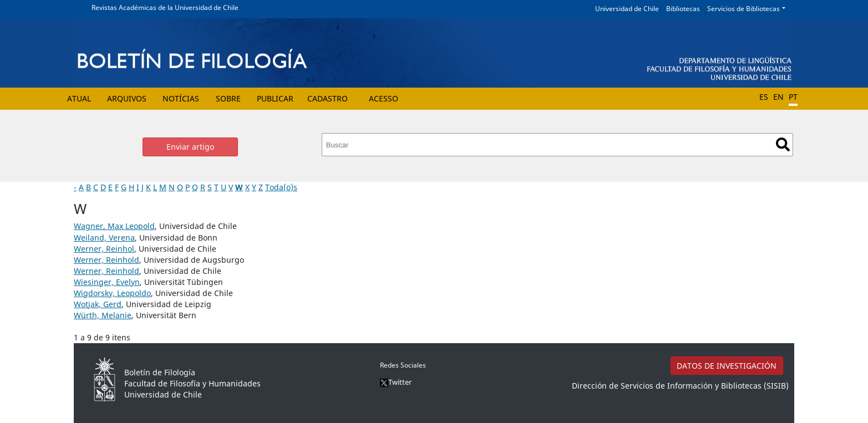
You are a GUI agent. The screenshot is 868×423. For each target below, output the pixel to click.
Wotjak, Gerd (98, 304)
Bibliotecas (683, 9)
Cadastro (328, 98)
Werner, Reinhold (106, 260)
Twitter (396, 382)
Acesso (384, 98)
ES (764, 97)
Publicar (275, 98)
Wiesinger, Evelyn (107, 282)
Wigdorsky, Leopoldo (112, 293)
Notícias (181, 98)
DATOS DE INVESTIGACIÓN (727, 366)
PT (793, 97)
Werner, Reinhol (104, 249)
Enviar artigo (190, 147)
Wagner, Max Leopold (114, 226)
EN (778, 97)
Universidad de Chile (627, 9)
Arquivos (127, 98)
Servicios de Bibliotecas (743, 9)
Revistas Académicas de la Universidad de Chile (165, 7)
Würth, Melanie (103, 315)
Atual (79, 98)
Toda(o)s (281, 187)
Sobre (228, 98)
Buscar (783, 144)
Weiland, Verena (104, 238)
